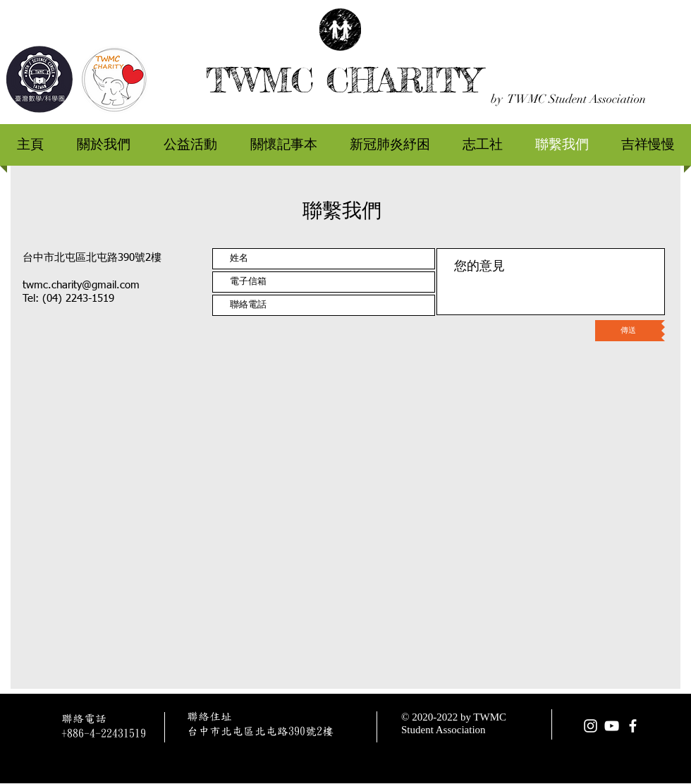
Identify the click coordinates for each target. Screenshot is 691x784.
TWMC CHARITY (343, 80)
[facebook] (633, 726)
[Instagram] (591, 726)
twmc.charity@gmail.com (81, 285)
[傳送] (628, 331)
